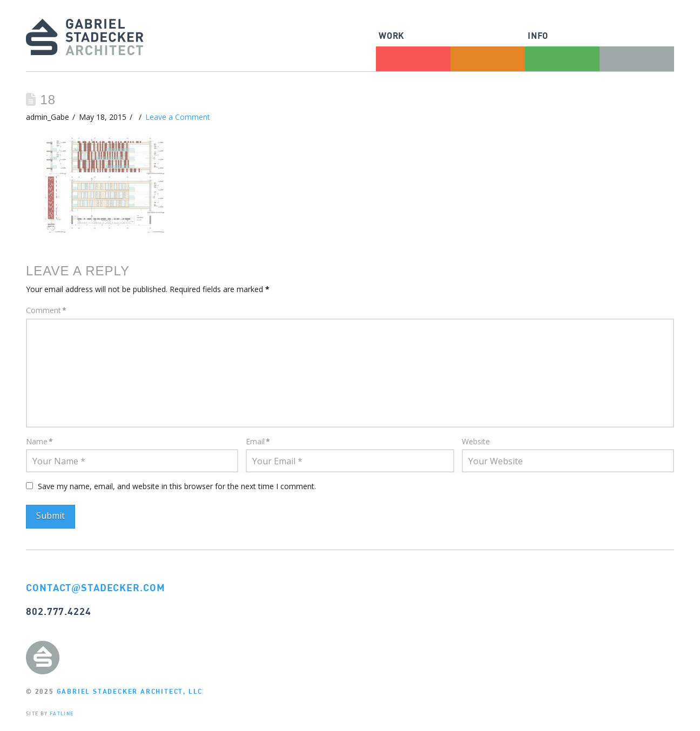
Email (258, 441)
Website (476, 441)
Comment (46, 310)
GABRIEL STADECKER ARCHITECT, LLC (130, 691)
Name (39, 441)
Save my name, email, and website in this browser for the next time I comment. (177, 486)
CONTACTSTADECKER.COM (96, 587)
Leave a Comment (178, 117)
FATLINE (62, 713)
